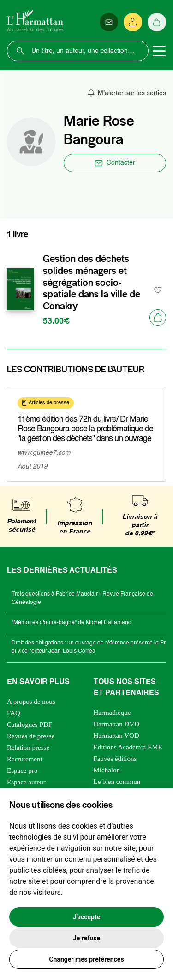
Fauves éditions (115, 759)
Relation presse (28, 748)
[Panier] (157, 22)
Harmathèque (112, 713)
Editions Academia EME (128, 747)
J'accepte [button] (87, 917)
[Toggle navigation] (159, 51)
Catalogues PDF (30, 725)
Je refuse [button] (86, 938)
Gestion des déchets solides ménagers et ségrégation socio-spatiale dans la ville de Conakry (92, 282)
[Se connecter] (133, 22)
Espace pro (22, 771)
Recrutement (25, 759)
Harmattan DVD (117, 724)
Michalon (107, 770)
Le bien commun (117, 782)
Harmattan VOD (116, 736)
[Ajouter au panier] (158, 318)
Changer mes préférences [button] (86, 959)
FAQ (14, 713)
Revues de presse (31, 736)
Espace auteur (26, 782)
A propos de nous (31, 702)
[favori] (158, 290)
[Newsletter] (109, 22)
